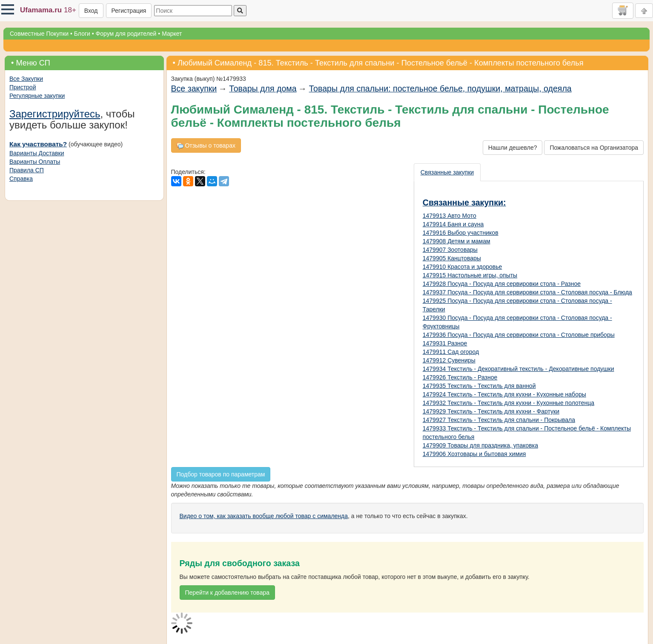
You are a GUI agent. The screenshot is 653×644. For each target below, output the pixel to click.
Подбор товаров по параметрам (221, 474)
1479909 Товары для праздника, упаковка (480, 445)
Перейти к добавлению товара (228, 593)
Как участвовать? (38, 144)
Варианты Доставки (37, 153)
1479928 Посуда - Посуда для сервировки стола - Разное (502, 284)
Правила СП (27, 170)
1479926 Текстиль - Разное (460, 377)
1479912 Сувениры (449, 360)
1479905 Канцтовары (452, 258)
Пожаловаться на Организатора (594, 148)
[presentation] (448, 172)
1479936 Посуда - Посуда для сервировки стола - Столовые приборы (519, 335)
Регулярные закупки (37, 96)
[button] (8, 9)
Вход (91, 11)
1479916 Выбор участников (461, 233)
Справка (21, 179)
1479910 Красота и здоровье (463, 267)
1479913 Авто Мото (450, 216)
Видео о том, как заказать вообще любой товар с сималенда (264, 516)
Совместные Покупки (39, 34)
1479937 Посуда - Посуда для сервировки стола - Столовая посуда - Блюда (527, 292)
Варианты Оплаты (35, 162)
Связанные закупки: (464, 202)
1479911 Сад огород (451, 352)
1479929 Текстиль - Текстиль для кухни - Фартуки (491, 411)
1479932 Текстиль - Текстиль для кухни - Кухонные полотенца (508, 403)
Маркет (172, 34)
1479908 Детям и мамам (457, 241)
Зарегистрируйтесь (55, 114)
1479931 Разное (445, 343)
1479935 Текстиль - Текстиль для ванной (479, 386)
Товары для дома (263, 88)
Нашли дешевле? (513, 148)
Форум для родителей (126, 34)
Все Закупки (26, 79)
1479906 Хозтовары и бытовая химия (474, 454)
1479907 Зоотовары (450, 250)
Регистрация (129, 11)
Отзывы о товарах (206, 146)
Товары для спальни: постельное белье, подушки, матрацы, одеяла (440, 88)
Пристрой (23, 87)
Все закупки (194, 88)
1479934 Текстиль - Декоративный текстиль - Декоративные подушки (518, 369)
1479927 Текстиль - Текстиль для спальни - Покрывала (499, 420)
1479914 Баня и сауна (453, 224)
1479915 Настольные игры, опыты (470, 275)
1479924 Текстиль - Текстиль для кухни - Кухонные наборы (504, 394)
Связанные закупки (447, 172)
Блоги (82, 34)
